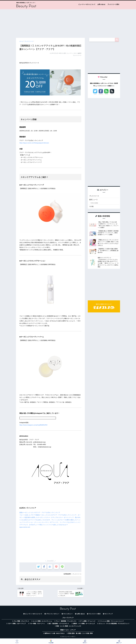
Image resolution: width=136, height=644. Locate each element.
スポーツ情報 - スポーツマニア (17, 625)
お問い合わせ (101, 4)
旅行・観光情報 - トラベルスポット (59, 625)
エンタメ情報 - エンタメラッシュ (42, 622)
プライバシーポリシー (53, 615)
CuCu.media (94, 203)
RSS (112, 94)
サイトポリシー (68, 615)
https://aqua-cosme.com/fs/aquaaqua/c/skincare (34, 143)
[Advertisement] (68, 23)
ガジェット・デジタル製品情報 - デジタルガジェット (114, 625)
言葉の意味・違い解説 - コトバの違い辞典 (80, 634)
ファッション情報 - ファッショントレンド (111, 622)
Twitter (95, 94)
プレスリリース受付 (113, 4)
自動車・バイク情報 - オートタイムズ (84, 625)
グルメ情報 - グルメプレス (21, 622)
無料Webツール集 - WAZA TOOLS (55, 634)
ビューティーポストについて (87, 4)
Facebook (101, 94)
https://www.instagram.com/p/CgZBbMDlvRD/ (33, 425)
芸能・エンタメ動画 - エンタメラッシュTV (69, 627)
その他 (91, 207)
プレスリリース (76, 574)
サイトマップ (109, 615)
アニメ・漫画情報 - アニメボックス (66, 622)
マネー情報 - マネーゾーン (37, 625)
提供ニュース (94, 200)
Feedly (106, 94)
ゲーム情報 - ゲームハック (88, 622)
